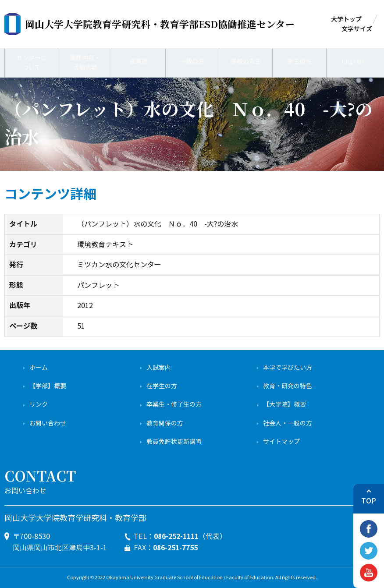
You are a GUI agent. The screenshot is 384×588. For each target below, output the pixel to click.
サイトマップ (281, 442)
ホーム (39, 368)
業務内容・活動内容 (85, 61)
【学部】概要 (48, 386)
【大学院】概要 (284, 405)
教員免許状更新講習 (174, 442)
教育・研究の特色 (288, 386)
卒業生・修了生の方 (174, 405)
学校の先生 (246, 61)
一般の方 (192, 61)
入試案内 (159, 368)
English (353, 61)
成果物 (139, 61)
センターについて (32, 61)
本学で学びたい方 (288, 368)
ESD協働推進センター (160, 24)
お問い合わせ (48, 423)
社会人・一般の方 (288, 423)
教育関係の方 (165, 423)
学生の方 (299, 61)
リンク (39, 405)
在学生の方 (162, 386)
